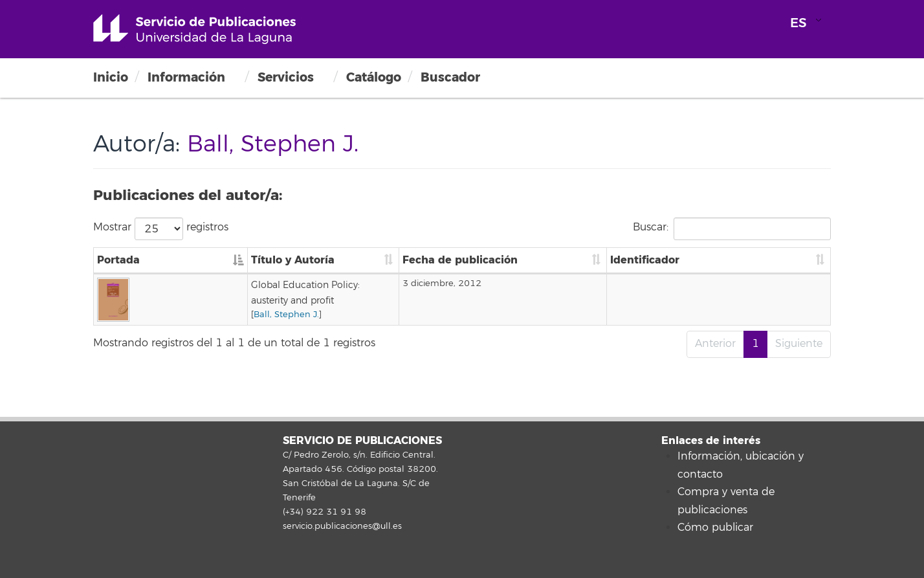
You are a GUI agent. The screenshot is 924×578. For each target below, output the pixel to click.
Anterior (715, 344)
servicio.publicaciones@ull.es (342, 526)
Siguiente (799, 344)
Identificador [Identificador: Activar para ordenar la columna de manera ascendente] (733, 260)
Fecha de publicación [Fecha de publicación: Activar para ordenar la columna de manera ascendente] (622, 260)
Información (186, 77)
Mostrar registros (161, 229)
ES (798, 23)
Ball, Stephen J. (200, 299)
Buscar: (732, 229)
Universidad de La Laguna (194, 29)
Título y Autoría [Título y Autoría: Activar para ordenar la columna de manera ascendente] (206, 260)
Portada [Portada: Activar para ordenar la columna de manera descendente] (118, 260)
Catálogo (374, 77)
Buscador (450, 77)
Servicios (286, 77)
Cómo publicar (715, 528)
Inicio (111, 77)
